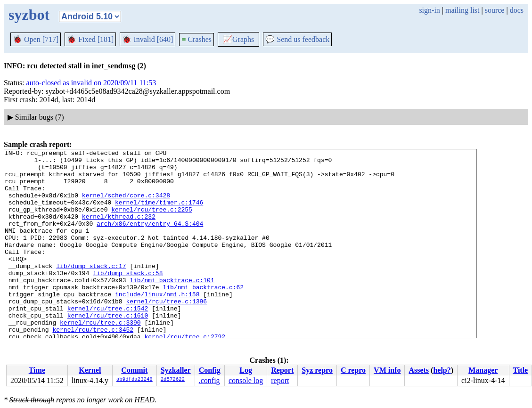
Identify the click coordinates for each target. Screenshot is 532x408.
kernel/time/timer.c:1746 (159, 213)
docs (517, 10)
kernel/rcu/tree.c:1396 (166, 332)
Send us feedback (297, 39)
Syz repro (317, 370)
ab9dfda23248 (135, 380)
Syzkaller (176, 370)
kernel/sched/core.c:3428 (126, 205)
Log (246, 370)
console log (246, 380)
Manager (483, 370)
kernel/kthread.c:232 (119, 230)
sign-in (429, 10)
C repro (353, 370)
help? (442, 370)
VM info (387, 370)
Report (282, 370)
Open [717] (36, 39)
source (495, 10)
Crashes (196, 39)
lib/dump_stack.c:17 (91, 290)
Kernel (90, 370)
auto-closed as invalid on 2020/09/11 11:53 (91, 83)
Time (37, 370)
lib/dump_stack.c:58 (128, 298)
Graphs (238, 39)
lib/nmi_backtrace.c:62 (203, 315)
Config (210, 370)
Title (520, 370)
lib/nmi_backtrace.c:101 (172, 307)
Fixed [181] (90, 39)
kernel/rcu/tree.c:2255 (152, 222)
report (280, 380)
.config (209, 380)
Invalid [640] (147, 39)
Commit (134, 370)
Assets (419, 370)
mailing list (462, 10)
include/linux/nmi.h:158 (157, 324)
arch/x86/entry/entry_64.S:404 (150, 239)
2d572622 (173, 380)
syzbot (29, 15)
